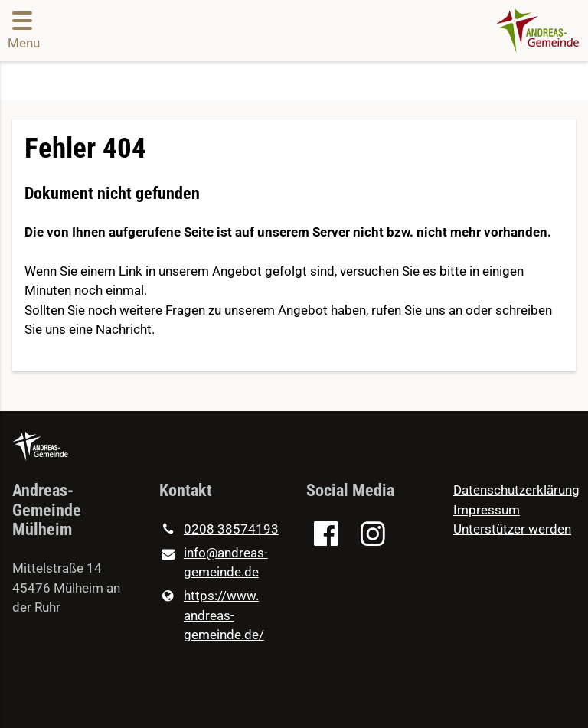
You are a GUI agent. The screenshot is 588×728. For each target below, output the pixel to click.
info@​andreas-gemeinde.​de (214, 564)
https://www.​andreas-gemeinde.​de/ (212, 616)
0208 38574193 (219, 530)
